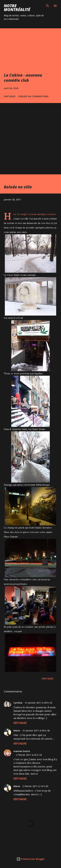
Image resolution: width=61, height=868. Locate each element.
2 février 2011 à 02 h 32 (29, 755)
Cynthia (18, 703)
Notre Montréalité (17, 8)
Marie (17, 731)
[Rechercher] (48, 6)
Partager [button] (10, 96)
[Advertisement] (30, 135)
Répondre (20, 723)
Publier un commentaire (33, 96)
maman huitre (22, 751)
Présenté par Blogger (31, 859)
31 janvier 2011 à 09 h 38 (36, 731)
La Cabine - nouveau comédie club (23, 78)
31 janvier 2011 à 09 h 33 (38, 703)
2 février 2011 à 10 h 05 (35, 786)
